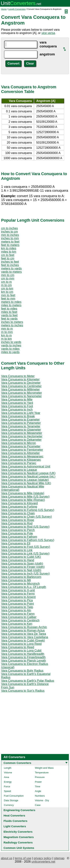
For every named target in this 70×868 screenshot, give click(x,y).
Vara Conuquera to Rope (18, 520)
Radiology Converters (18, 842)
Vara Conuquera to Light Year (21, 413)
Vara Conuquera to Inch (17, 410)
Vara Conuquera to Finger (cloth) (23, 567)
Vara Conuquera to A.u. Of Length (24, 587)
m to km (6, 339)
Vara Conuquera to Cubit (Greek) (23, 640)
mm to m (7, 329)
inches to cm (10, 232)
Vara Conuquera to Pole (17, 533)
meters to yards (11, 268)
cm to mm (8, 278)
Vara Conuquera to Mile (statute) (23, 493)
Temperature (42, 773)
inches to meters (12, 322)
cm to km (7, 288)
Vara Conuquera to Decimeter (21, 383)
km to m (6, 335)
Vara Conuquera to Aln (16, 610)
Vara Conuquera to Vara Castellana (25, 637)
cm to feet (8, 255)
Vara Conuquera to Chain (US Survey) (27, 517)
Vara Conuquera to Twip (17, 607)
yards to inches (11, 345)
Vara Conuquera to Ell (16, 543)
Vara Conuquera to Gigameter (21, 430)
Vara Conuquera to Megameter (22, 433)
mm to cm (8, 275)
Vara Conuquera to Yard (17, 403)
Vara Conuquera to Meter (18, 376)
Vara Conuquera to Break (18, 416)
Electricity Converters (18, 832)
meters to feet (10, 242)
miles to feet (9, 312)
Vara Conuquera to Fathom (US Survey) (28, 540)
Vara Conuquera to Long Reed (21, 644)
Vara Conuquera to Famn (18, 614)
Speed (7, 791)
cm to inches (10, 228)
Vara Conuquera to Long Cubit (21, 651)
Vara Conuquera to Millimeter (20, 389)
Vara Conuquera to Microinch (20, 584)
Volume (8, 773)
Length (8, 768)
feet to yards (9, 319)
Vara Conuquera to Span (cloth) (22, 564)
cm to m (6, 282)
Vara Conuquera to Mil (16, 580)
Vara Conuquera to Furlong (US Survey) (28, 510)
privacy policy (43, 858)
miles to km (9, 252)
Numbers (40, 796)
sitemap (59, 858)
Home (4, 9)
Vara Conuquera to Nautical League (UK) (28, 473)
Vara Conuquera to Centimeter (21, 386)
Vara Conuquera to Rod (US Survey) (25, 527)
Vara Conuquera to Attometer (20, 453)
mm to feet (8, 295)
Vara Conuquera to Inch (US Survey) (25, 574)
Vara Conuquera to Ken (17, 624)
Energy (8, 782)
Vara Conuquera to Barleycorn (21, 577)
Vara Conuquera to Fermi (18, 594)
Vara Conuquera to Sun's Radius (23, 691)
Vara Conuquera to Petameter (21, 423)
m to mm (7, 332)
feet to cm (8, 258)
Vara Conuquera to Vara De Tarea (24, 634)
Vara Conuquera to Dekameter (21, 440)
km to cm (7, 292)
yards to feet (9, 315)
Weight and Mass (44, 768)
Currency (9, 805)
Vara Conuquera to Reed (18, 647)
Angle (38, 791)
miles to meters (11, 305)
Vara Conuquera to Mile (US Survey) (25, 497)
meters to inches (12, 325)
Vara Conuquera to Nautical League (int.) (28, 476)
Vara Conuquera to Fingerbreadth (23, 657)
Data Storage (11, 800)
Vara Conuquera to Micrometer (21, 393)
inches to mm (10, 238)
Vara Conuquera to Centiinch (20, 620)
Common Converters (17, 763)
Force (7, 786)
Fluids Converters (15, 821)
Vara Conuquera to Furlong (19, 507)
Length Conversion (17, 9)
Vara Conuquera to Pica (17, 600)
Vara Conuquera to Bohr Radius (22, 671)
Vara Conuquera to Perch (18, 530)
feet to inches (10, 265)
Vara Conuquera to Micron (18, 443)
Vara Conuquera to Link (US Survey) (25, 553)
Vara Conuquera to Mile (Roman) (23, 500)
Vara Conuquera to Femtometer (22, 450)
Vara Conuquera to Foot (17, 406)
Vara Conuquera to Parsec (19, 463)
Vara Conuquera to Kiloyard (19, 503)
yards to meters (11, 272)
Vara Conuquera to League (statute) (25, 480)
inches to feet (10, 262)
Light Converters (15, 826)
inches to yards (11, 342)
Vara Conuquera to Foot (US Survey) (26, 547)
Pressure (40, 777)
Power (38, 782)
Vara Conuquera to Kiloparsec (21, 460)
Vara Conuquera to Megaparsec (22, 456)
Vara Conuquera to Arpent (18, 597)
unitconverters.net (43, 862)
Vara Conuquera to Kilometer (20, 379)
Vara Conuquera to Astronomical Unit (26, 466)
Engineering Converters (19, 810)
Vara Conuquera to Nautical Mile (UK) (26, 483)
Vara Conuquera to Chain (18, 513)
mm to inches (10, 235)
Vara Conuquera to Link (17, 550)
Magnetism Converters (19, 837)
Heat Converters (14, 815)
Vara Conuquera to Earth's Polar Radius (28, 681)
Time (38, 786)
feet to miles (9, 309)
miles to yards (10, 352)
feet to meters (10, 245)
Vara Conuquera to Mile (17, 400)
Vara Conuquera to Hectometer (22, 436)
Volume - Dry (42, 800)
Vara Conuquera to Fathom (19, 537)
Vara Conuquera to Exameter (20, 420)
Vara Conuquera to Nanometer (21, 396)
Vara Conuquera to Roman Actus (23, 630)
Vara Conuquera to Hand (18, 560)
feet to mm (8, 299)
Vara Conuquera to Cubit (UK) (21, 557)
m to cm (6, 285)
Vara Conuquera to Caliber (19, 617)
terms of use (23, 858)
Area (6, 777)
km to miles (9, 248)
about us (7, 858)
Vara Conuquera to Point (17, 604)
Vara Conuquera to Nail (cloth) (21, 570)
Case (38, 805)
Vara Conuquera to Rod (17, 523)
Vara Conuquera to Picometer (21, 446)
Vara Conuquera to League (19, 470)
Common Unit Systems (19, 848)
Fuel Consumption (14, 796)
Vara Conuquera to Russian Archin (24, 627)
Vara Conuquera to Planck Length (24, 661)
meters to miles (11, 302)
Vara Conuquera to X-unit (18, 590)
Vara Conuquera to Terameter (21, 426)
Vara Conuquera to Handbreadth (23, 654)
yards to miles (10, 349)
